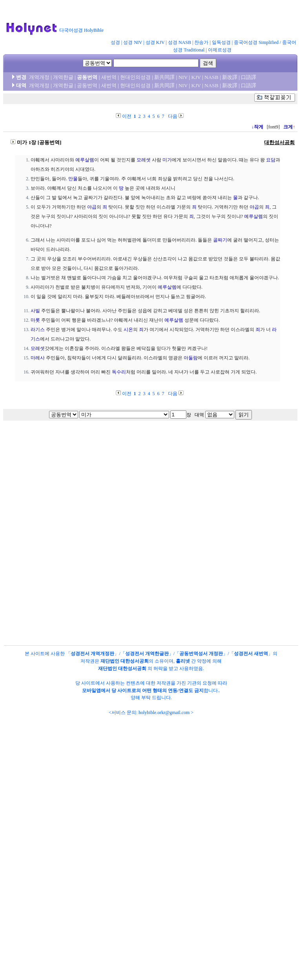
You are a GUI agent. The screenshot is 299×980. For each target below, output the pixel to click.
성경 (115, 42)
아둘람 (191, 358)
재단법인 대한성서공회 (125, 661)
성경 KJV (155, 42)
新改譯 (230, 77)
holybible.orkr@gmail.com (164, 713)
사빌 (35, 311)
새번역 (109, 77)
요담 (271, 160)
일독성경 (221, 42)
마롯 (35, 320)
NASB (211, 77)
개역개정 (39, 77)
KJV (196, 77)
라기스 (38, 330)
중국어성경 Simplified (256, 42)
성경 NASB (180, 42)
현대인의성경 (135, 77)
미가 (167, 160)
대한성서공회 (279, 142)
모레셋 (144, 160)
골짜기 (220, 240)
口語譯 (249, 77)
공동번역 (87, 85)
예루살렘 (85, 160)
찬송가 (201, 42)
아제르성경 (220, 50)
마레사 (38, 358)
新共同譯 (164, 77)
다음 (173, 116)
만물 (73, 179)
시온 (128, 330)
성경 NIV (133, 42)
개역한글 (63, 77)
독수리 (119, 372)
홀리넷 (183, 661)
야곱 (92, 207)
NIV (183, 77)
